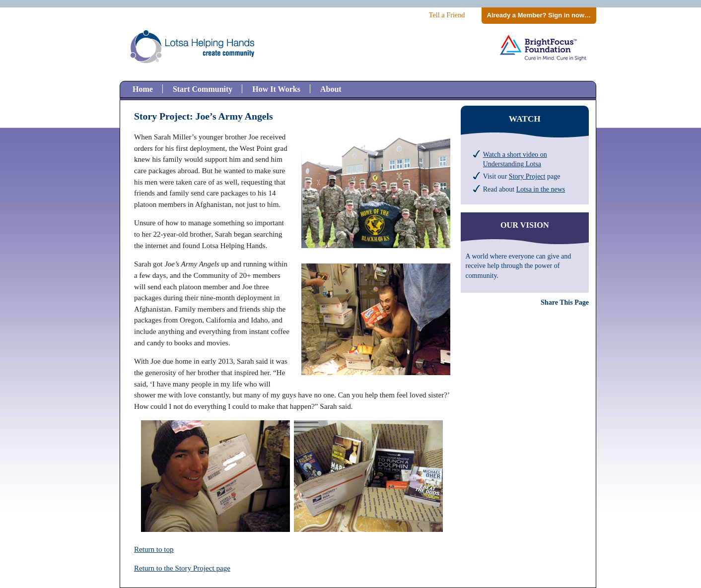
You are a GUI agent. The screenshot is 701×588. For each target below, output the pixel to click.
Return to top (154, 549)
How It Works (276, 89)
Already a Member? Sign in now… (539, 15)
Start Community (203, 89)
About (331, 89)
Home (143, 89)
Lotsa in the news (541, 189)
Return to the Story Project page (182, 568)
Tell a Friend (447, 15)
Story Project (527, 176)
